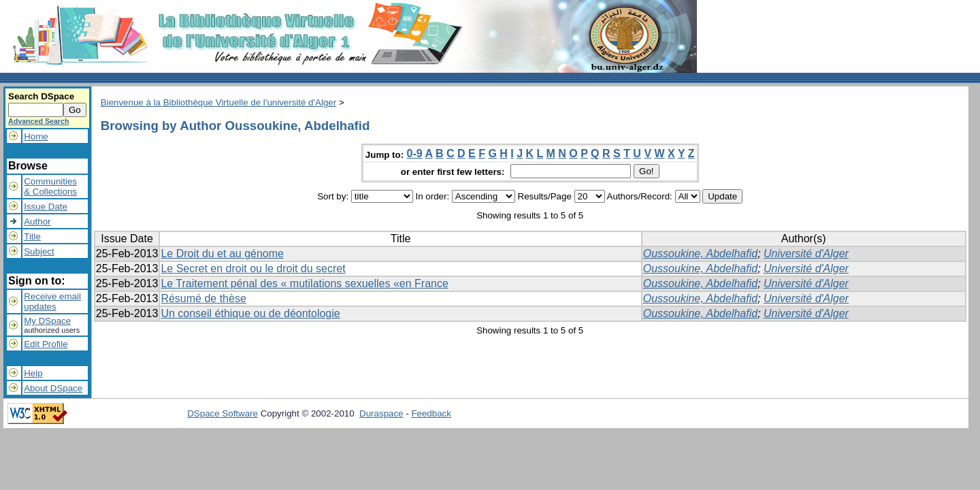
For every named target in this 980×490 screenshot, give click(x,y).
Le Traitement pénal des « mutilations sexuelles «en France (304, 283)
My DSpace (47, 321)
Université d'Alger (806, 254)
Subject (39, 251)
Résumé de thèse (203, 298)
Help (33, 373)
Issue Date (46, 207)
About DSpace (53, 388)
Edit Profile (46, 344)
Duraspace (381, 413)
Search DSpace (41, 96)
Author (37, 222)
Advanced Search (38, 121)
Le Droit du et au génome (222, 254)
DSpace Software (223, 413)
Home (36, 136)
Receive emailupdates (52, 301)
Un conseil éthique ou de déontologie (250, 313)
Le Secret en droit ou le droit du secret (253, 268)
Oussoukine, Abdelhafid (700, 254)
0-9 (415, 153)
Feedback (431, 413)
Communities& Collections (50, 186)
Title (32, 236)
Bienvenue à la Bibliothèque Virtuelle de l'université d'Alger (218, 102)
